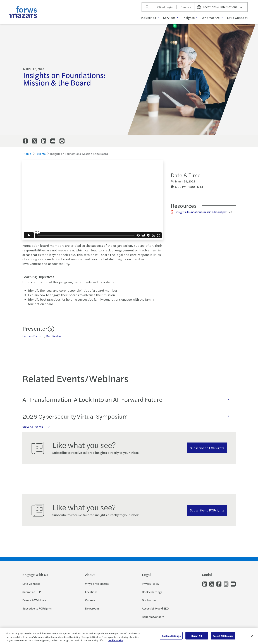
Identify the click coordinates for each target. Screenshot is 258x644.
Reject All (197, 636)
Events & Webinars (34, 600)
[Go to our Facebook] (219, 584)
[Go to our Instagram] (226, 584)
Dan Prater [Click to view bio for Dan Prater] (54, 336)
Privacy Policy (150, 584)
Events (41, 154)
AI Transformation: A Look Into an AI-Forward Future (128, 399)
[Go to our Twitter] (212, 584)
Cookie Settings (152, 592)
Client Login (165, 7)
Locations (91, 592)
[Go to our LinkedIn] (205, 584)
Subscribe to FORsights (207, 448)
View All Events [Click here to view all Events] (38, 427)
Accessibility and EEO (155, 608)
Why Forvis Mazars (97, 584)
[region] (129, 636)
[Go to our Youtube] (233, 584)
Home (27, 154)
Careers (186, 7)
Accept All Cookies (223, 636)
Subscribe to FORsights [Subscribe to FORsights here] (207, 510)
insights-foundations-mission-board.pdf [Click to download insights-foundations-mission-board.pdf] (201, 212)
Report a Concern (153, 617)
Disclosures (149, 600)
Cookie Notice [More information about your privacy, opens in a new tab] (115, 640)
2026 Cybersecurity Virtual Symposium (128, 416)
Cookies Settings (171, 636)
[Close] (252, 636)
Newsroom (92, 608)
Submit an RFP (32, 592)
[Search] (147, 7)
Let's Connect (31, 584)
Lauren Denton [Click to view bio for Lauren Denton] (33, 336)
